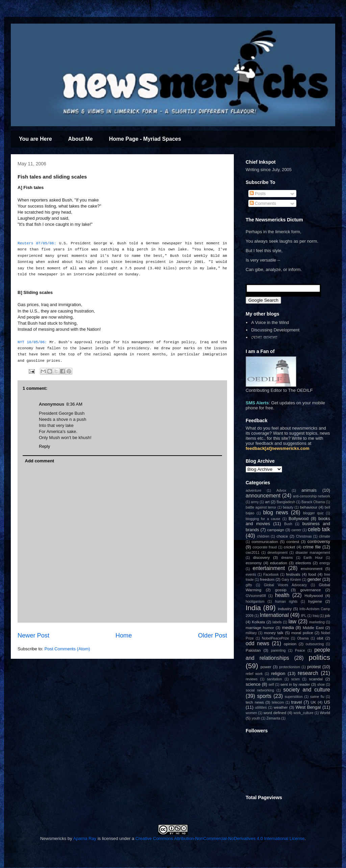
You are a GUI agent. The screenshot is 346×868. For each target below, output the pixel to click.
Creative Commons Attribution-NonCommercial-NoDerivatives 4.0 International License (220, 838)
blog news (276, 512)
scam (295, 679)
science (253, 684)
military (251, 633)
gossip (281, 590)
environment (312, 568)
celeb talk (319, 529)
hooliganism (255, 602)
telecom (278, 702)
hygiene (315, 601)
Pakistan (253, 650)
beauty (288, 507)
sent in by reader (295, 684)
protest (314, 667)
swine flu (317, 697)
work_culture (304, 713)
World (325, 713)
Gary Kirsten (291, 580)
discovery (261, 557)
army (255, 502)
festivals (293, 574)
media (288, 628)
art (267, 502)
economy (254, 563)
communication (265, 541)
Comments (263, 203)
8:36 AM (74, 404)
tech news (255, 702)
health (282, 595)
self (271, 685)
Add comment (40, 461)
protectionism (290, 667)
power (266, 667)
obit (320, 638)
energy (325, 563)
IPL (304, 616)
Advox (281, 491)
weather (281, 707)
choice (282, 536)
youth (256, 718)
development (278, 553)
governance (310, 590)
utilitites (261, 708)
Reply (44, 446)
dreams (287, 558)
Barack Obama (313, 502)
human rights (286, 602)
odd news (257, 643)
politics (319, 657)
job (327, 615)
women (251, 713)
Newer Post (33, 635)
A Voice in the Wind (270, 322)
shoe (321, 685)
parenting (278, 650)
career (296, 530)
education (279, 563)
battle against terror (261, 507)
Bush (288, 524)
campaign (276, 530)
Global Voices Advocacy (285, 585)
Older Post (213, 635)
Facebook (271, 575)
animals (309, 490)
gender (314, 579)
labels (277, 622)
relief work (254, 674)
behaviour (309, 507)
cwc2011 (253, 553)
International (274, 615)
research (308, 673)
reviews (252, 679)
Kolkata (258, 622)
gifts (249, 585)
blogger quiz (313, 513)
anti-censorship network (312, 496)
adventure (253, 491)
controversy (319, 541)
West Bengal (308, 707)
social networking (260, 690)
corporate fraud (265, 547)
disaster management (313, 553)
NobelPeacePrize (275, 638)
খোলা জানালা (264, 337)
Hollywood (314, 595)
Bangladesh (286, 502)
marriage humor (260, 628)
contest (293, 541)
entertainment (269, 568)
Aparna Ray (85, 838)
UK (313, 702)
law (292, 621)
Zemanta (273, 718)
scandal (316, 679)
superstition (294, 697)
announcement (263, 496)
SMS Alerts (257, 403)
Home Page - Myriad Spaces (145, 139)
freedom (267, 579)
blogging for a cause (263, 519)
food (312, 574)
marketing (317, 622)
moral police (302, 633)
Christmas (304, 536)
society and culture (307, 690)
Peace (300, 650)
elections (303, 563)
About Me (81, 139)
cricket (290, 547)
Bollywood (299, 519)
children (263, 536)
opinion (290, 644)
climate (325, 536)
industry (285, 609)
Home (124, 635)
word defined (275, 713)
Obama (303, 638)
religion (278, 673)
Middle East (313, 628)
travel (297, 702)
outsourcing (315, 644)
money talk (274, 633)
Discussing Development (275, 330)
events (251, 575)
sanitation (274, 679)
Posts (258, 194)
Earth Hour (313, 558)
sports (264, 696)
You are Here (35, 139)
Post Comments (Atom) (67, 649)
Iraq (316, 616)
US (327, 702)
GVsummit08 (256, 596)
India (253, 608)
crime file (312, 547)
